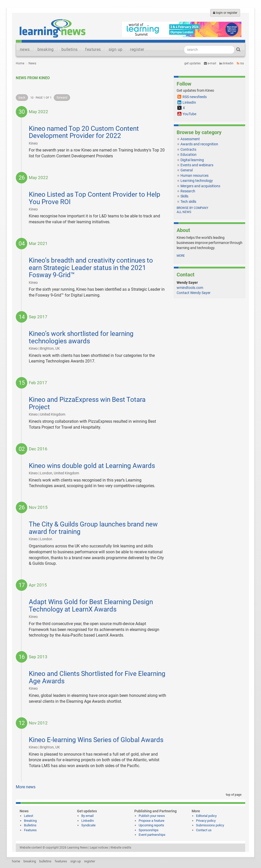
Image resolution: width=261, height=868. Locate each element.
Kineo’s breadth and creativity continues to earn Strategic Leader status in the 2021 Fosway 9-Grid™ (91, 268)
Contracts (188, 149)
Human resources (194, 175)
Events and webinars (197, 165)
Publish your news (152, 816)
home (16, 861)
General (187, 170)
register (137, 49)
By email (87, 816)
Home (20, 63)
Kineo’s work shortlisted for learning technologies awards (81, 337)
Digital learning (192, 160)
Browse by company (192, 208)
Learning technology (197, 181)
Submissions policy (210, 825)
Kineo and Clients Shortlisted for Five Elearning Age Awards (97, 677)
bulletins (70, 49)
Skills (184, 196)
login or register (225, 13)
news (25, 49)
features (93, 49)
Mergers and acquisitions (200, 186)
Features (30, 830)
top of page (233, 795)
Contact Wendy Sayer (194, 293)
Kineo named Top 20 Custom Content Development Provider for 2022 (84, 132)
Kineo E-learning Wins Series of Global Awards (96, 740)
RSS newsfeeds (195, 97)
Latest (29, 816)
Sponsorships (149, 830)
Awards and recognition (199, 144)
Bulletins (30, 825)
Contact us (204, 830)
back (22, 98)
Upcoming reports (151, 825)
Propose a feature (152, 821)
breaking (46, 49)
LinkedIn (226, 63)
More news (26, 787)
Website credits (121, 848)
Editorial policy (206, 816)
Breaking (30, 821)
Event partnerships (152, 835)
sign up (116, 49)
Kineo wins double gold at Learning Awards (92, 466)
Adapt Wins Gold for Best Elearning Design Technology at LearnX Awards (91, 606)
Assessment (190, 139)
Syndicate (88, 825)
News (32, 63)
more (181, 256)
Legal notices (99, 848)
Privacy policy (206, 821)
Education (188, 155)
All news (184, 212)
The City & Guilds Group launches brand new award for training (93, 528)
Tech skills (188, 202)
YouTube (189, 114)
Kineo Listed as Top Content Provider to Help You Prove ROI (95, 198)
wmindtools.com (190, 288)
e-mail (210, 63)
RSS (240, 63)
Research (188, 191)
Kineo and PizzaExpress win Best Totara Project (87, 403)
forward (62, 98)
